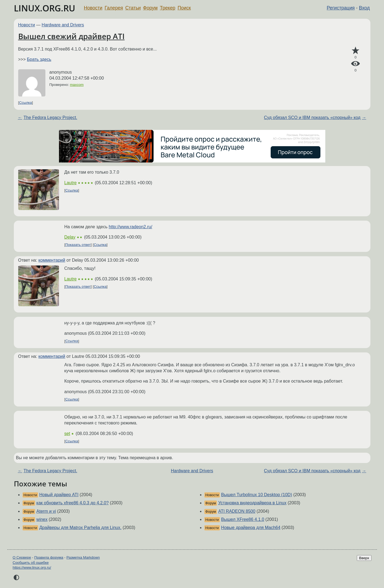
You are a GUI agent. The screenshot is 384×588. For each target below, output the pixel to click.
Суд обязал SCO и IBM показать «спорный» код (312, 118)
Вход (364, 8)
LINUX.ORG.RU (45, 8)
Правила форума (49, 557)
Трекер (168, 8)
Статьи (133, 8)
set (67, 434)
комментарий (52, 260)
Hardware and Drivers (63, 25)
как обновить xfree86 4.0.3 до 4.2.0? (73, 503)
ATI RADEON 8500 (237, 511)
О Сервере (22, 557)
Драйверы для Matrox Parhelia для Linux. (80, 528)
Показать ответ (78, 245)
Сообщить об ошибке (31, 563)
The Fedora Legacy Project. (50, 118)
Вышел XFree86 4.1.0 (243, 519)
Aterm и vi (46, 511)
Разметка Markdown (83, 557)
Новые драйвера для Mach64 (251, 528)
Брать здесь (39, 59)
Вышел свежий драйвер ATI (71, 36)
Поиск (184, 8)
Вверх (364, 558)
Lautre (71, 183)
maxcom (77, 85)
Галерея (114, 8)
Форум (150, 8)
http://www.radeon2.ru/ (130, 227)
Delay (70, 237)
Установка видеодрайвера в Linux (252, 503)
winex (42, 519)
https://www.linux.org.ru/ (32, 567)
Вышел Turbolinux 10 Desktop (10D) (257, 495)
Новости (93, 8)
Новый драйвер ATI (59, 495)
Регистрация (341, 8)
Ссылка (25, 103)
